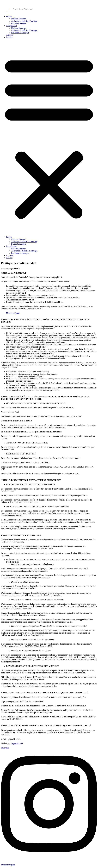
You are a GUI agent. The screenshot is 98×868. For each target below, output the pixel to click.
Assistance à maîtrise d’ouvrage (24, 21)
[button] (49, 137)
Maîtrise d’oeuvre (19, 19)
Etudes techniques (19, 23)
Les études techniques (20, 33)
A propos (10, 35)
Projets (9, 16)
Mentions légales (13, 313)
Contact (9, 37)
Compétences (12, 26)
